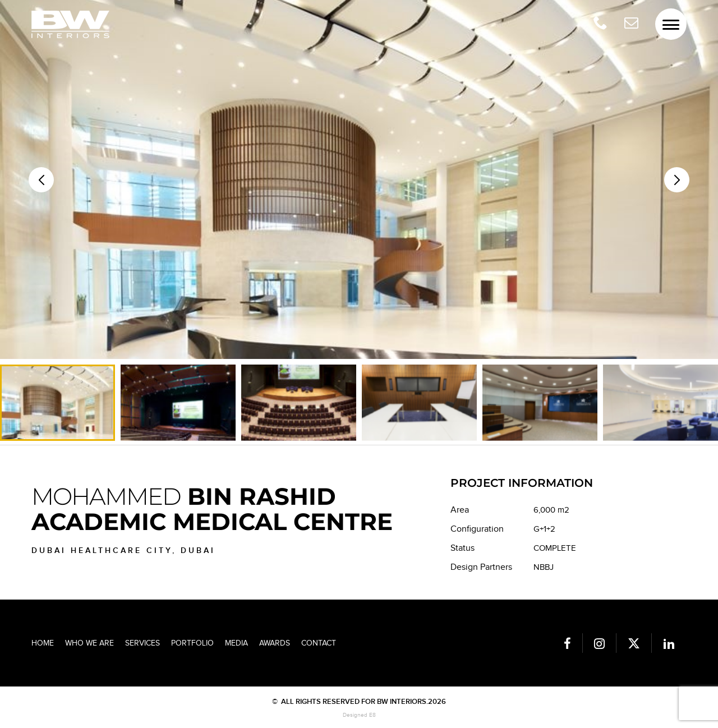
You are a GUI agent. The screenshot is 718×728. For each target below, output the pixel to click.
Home (43, 643)
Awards (275, 643)
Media (236, 643)
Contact (319, 643)
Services (142, 643)
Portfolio (192, 643)
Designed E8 (359, 715)
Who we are (89, 643)
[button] (677, 180)
